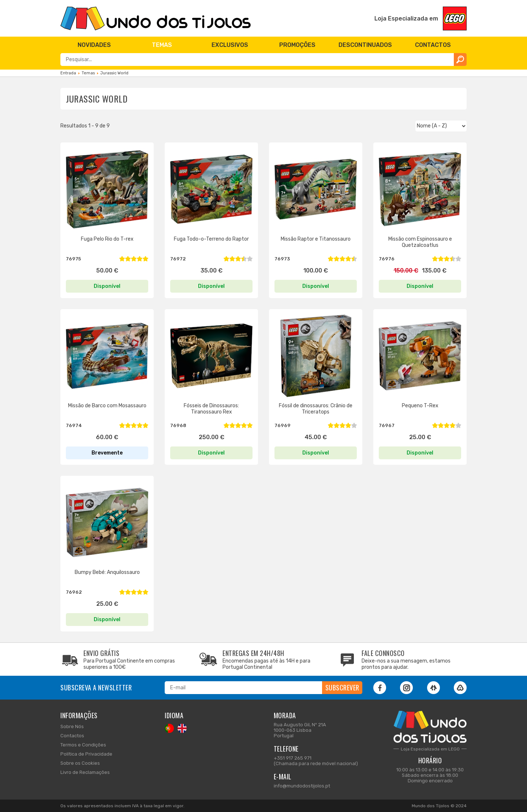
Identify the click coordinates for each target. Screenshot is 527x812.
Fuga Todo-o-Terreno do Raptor (211, 239)
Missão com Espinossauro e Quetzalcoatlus (420, 242)
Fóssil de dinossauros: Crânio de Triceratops (316, 409)
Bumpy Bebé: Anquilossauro (107, 572)
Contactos (72, 736)
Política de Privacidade (86, 754)
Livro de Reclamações (85, 772)
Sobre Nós (72, 726)
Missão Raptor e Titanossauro (316, 239)
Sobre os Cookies (80, 763)
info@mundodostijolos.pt (302, 786)
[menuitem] (94, 45)
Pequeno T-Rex (420, 406)
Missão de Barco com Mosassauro (107, 406)
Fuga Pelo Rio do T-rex (107, 239)
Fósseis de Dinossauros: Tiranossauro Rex (211, 409)
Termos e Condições (83, 745)
